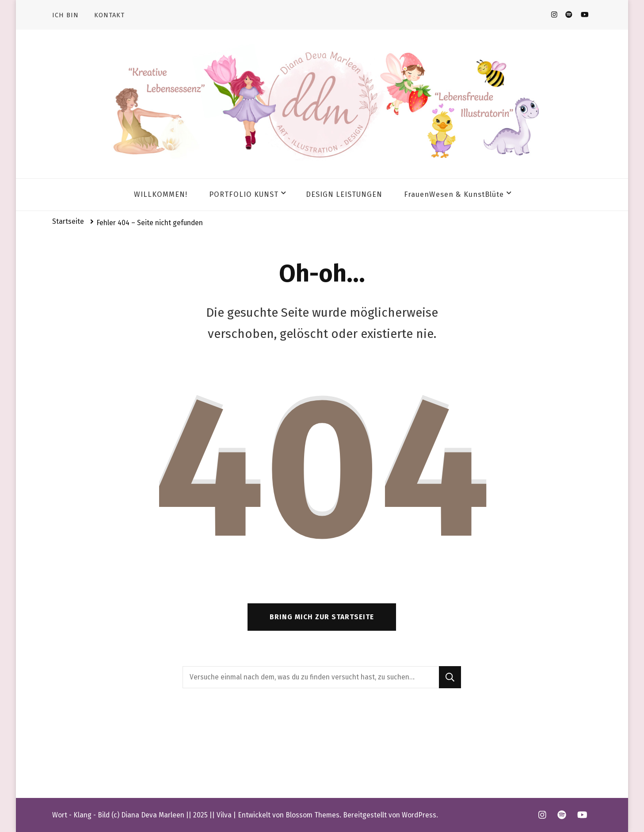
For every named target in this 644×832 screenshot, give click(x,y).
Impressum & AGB (84, 756)
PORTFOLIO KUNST (244, 194)
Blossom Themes (312, 815)
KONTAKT (109, 15)
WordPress (419, 815)
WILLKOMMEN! (161, 194)
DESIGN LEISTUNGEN (344, 194)
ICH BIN (65, 15)
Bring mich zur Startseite (322, 617)
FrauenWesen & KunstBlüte (454, 194)
